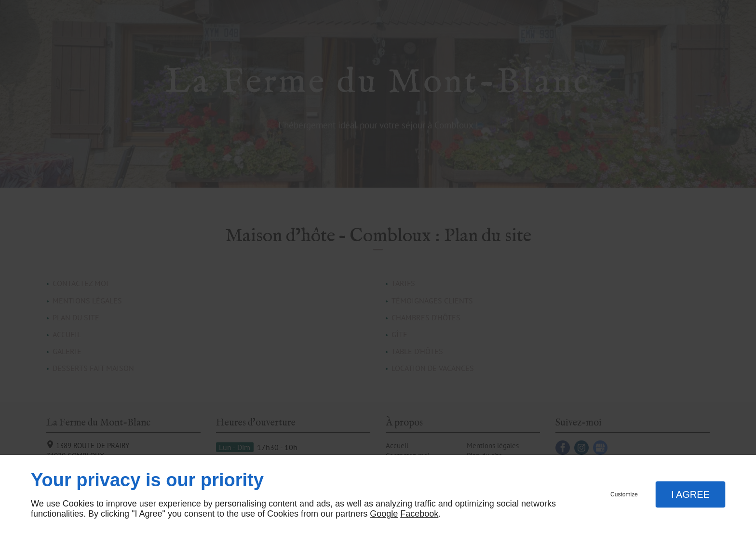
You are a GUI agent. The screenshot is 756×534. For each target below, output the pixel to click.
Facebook (419, 514)
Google (384, 514)
